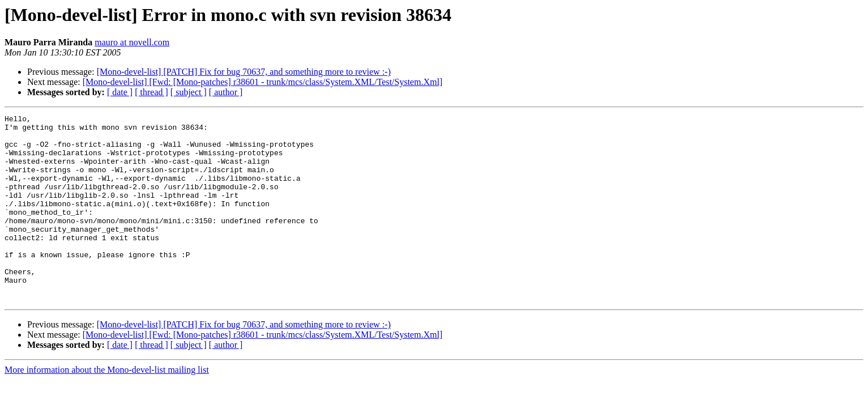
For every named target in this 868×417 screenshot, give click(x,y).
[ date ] (120, 92)
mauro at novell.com (132, 42)
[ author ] (226, 92)
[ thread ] (151, 92)
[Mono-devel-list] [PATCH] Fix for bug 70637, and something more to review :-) (244, 72)
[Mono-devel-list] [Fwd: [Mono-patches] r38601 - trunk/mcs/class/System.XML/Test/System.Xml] (263, 82)
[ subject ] (189, 92)
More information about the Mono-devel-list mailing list (107, 407)
